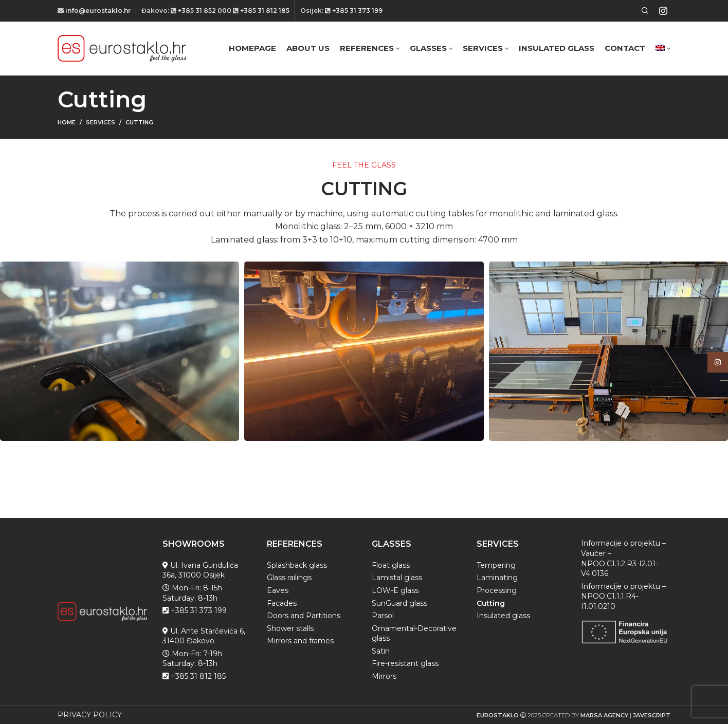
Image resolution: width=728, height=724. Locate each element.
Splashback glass (297, 565)
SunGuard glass (399, 603)
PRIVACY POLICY (90, 715)
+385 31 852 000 (205, 11)
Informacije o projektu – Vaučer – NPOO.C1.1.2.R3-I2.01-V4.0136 (623, 558)
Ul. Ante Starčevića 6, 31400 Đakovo (204, 636)
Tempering (496, 565)
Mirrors (384, 676)
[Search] (644, 11)
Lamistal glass (397, 578)
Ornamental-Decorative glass (414, 634)
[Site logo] (122, 48)
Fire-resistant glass (405, 663)
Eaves (278, 590)
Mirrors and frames (300, 641)
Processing (497, 590)
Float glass (391, 565)
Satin (381, 651)
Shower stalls (290, 628)
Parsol (383, 616)
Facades (282, 603)
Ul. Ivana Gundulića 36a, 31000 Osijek (200, 570)
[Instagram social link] (663, 11)
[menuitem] (663, 48)
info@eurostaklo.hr (97, 11)
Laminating (497, 578)
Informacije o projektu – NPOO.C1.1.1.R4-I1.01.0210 (623, 596)
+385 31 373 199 (357, 11)
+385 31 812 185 (264, 11)
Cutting (491, 603)
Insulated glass (503, 616)
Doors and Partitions (304, 616)
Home (67, 122)
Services (101, 122)
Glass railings (289, 578)
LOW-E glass (395, 590)
